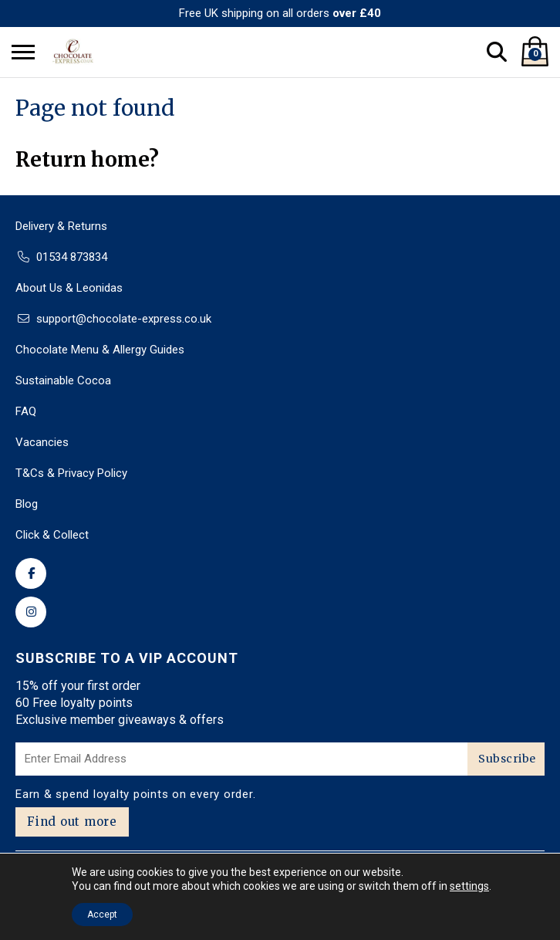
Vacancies (42, 442)
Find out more (72, 822)
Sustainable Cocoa (63, 380)
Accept (102, 915)
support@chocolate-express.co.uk (124, 319)
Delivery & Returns (61, 226)
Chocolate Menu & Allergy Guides (100, 350)
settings (469, 886)
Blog (27, 504)
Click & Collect (52, 535)
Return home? (87, 159)
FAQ (26, 411)
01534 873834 (72, 257)
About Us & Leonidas (69, 288)
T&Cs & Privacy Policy (71, 473)
